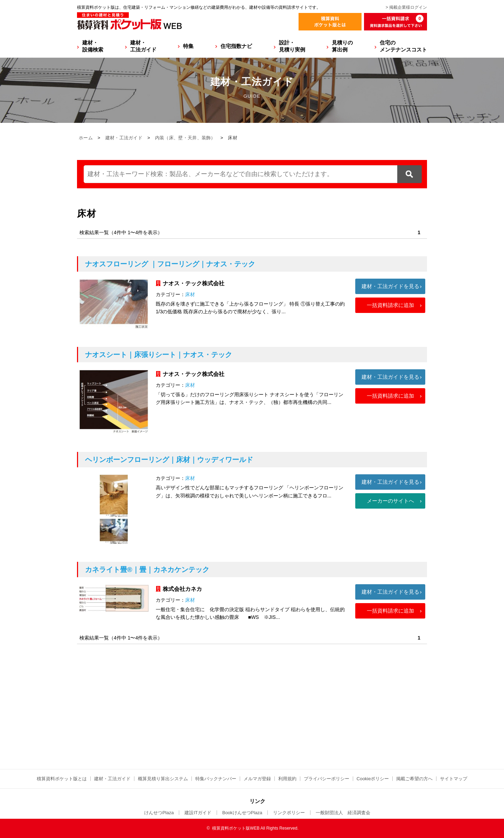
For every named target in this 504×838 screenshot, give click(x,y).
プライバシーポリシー (327, 779)
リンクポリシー (289, 813)
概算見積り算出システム (163, 779)
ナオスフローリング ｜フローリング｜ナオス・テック (170, 264)
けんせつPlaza (159, 813)
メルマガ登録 (257, 779)
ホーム (86, 138)
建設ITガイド (198, 813)
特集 (188, 46)
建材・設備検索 (93, 46)
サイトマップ (454, 779)
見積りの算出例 (342, 46)
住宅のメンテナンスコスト (403, 46)
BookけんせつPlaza (242, 813)
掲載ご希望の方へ (414, 779)
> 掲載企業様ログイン (406, 7)
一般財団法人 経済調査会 (343, 813)
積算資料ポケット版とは (62, 779)
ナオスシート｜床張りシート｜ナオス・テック (159, 355)
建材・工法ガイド (143, 46)
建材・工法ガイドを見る (390, 286)
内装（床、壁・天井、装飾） (185, 138)
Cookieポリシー (373, 779)
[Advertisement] (252, 733)
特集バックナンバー (216, 779)
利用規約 (287, 779)
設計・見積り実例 (292, 46)
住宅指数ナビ (236, 46)
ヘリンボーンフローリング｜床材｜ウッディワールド (169, 460)
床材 (190, 294)
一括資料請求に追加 (390, 305)
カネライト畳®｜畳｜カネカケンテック (147, 570)
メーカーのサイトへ (390, 501)
